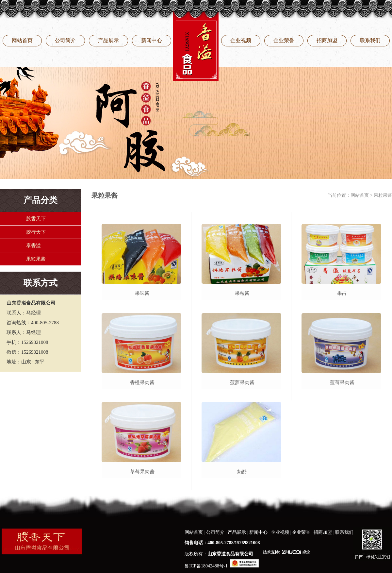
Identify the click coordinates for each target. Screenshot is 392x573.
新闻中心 (152, 40)
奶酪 (242, 472)
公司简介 (65, 40)
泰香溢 (33, 245)
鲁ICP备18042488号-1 (206, 566)
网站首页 (22, 40)
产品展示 (108, 40)
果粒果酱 (36, 259)
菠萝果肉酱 (242, 382)
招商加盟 (327, 40)
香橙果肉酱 (142, 382)
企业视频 (241, 40)
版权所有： (219, 554)
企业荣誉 (284, 40)
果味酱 (142, 293)
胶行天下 (36, 232)
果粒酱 (242, 293)
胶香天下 (36, 219)
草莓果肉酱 (142, 472)
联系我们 (370, 40)
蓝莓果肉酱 (342, 382)
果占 (342, 293)
